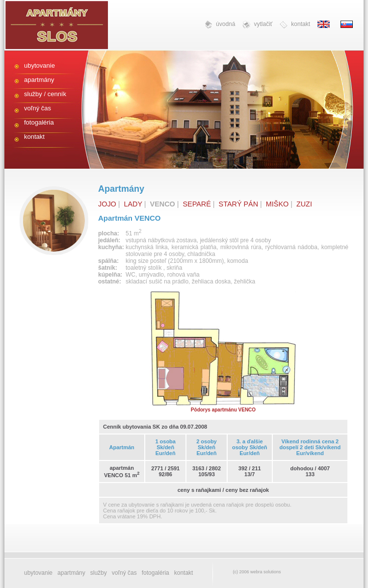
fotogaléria (39, 122)
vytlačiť (257, 25)
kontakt (295, 25)
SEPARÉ (197, 204)
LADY (133, 204)
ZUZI (304, 204)
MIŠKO (277, 204)
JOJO (107, 204)
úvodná (220, 25)
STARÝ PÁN (239, 204)
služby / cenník (45, 94)
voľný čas (38, 108)
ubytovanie (39, 65)
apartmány (39, 80)
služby (99, 573)
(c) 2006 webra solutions (257, 572)
